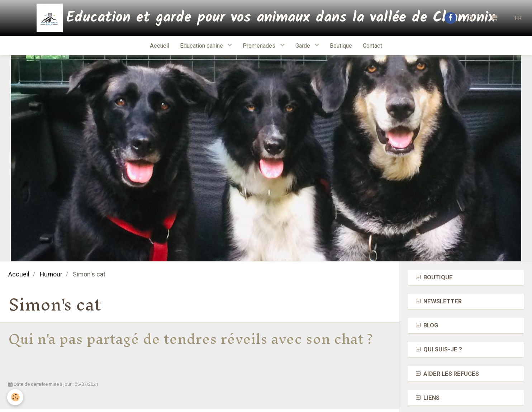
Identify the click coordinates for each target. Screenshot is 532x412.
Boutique (341, 46)
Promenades (260, 46)
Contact (372, 46)
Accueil (160, 46)
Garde (303, 46)
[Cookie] (15, 397)
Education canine (202, 46)
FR (518, 18)
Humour (51, 274)
